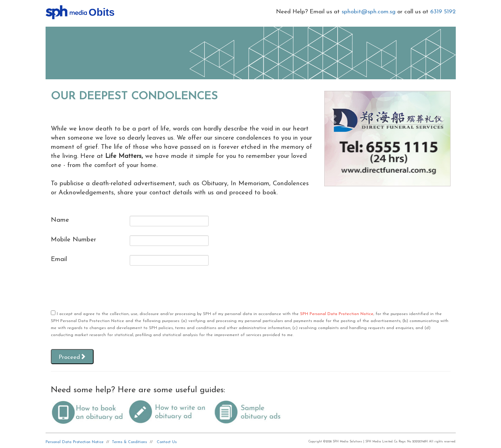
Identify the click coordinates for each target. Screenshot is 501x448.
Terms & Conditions (129, 442)
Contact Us (167, 442)
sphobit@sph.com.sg (368, 12)
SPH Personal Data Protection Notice (337, 314)
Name (60, 220)
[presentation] (104, 288)
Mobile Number (73, 240)
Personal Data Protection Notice (75, 442)
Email (59, 259)
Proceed (72, 357)
